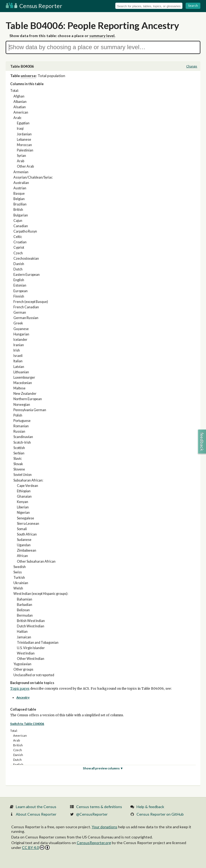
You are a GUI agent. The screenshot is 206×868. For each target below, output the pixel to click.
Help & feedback (150, 807)
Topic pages (20, 689)
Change (192, 66)
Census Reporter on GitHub (160, 814)
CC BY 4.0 (36, 847)
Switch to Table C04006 (27, 724)
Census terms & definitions (99, 807)
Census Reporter (34, 6)
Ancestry (23, 697)
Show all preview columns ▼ (103, 768)
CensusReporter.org (94, 843)
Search (193, 6)
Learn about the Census (36, 807)
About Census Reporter (36, 814)
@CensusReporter (92, 814)
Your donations (104, 827)
